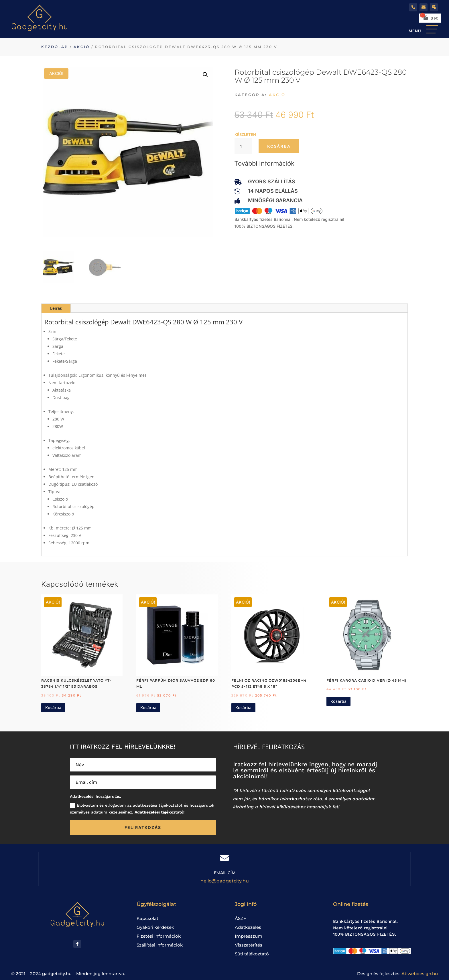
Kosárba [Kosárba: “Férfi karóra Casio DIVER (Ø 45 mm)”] (338, 701)
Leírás (56, 308)
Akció (82, 47)
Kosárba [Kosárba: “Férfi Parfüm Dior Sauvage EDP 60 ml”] (148, 708)
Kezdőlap (55, 47)
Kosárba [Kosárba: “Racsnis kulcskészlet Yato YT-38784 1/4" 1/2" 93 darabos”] (53, 708)
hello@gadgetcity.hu (225, 881)
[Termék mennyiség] (243, 146)
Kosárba (279, 146)
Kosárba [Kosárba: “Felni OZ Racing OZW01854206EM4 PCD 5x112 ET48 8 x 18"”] (243, 708)
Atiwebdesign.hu (420, 974)
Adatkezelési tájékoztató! (159, 812)
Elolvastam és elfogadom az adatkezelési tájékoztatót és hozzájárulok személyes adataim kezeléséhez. (142, 809)
